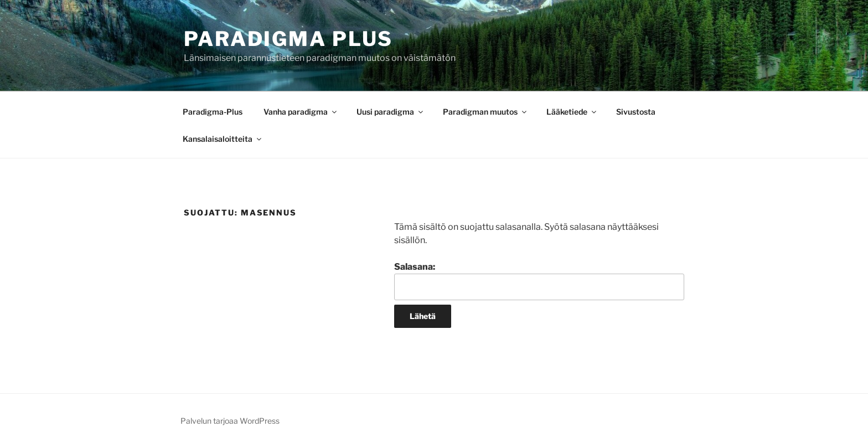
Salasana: (539, 281)
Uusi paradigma (391, 112)
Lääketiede (572, 112)
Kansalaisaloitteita (223, 139)
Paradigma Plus (288, 39)
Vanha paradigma (301, 112)
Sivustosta (636, 112)
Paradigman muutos (485, 112)
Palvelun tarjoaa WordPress (230, 421)
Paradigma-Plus (213, 112)
